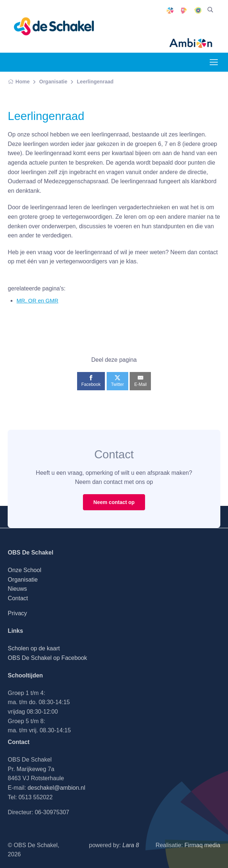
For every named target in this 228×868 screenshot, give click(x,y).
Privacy (17, 613)
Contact (18, 598)
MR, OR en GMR (37, 300)
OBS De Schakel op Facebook (47, 658)
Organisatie (53, 82)
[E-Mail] (140, 381)
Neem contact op (114, 502)
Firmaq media (202, 845)
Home (19, 82)
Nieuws (17, 589)
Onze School (24, 570)
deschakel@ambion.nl (57, 788)
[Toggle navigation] (213, 62)
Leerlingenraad (95, 82)
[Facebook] (91, 381)
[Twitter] (117, 381)
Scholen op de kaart (34, 648)
